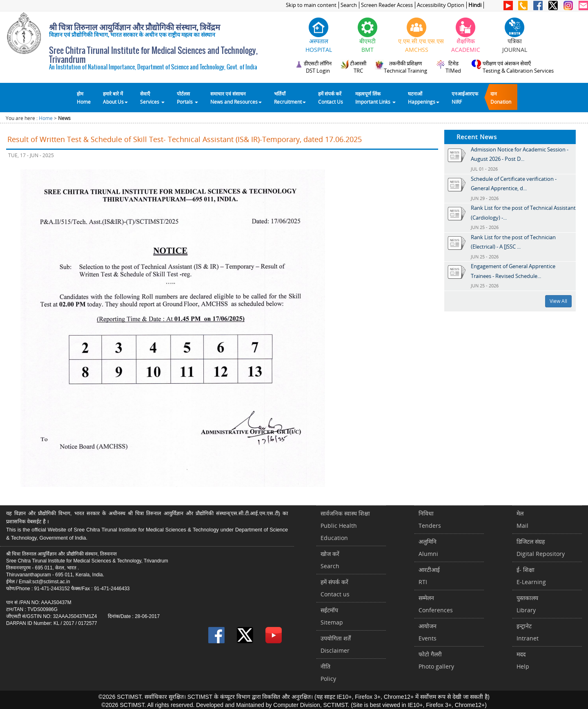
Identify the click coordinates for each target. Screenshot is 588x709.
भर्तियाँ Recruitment (290, 98)
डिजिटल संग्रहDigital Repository (541, 548)
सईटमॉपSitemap (332, 616)
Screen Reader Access (387, 5)
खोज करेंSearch (330, 560)
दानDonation (501, 98)
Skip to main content (311, 5)
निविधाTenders (430, 519)
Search (349, 5)
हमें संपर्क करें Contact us (335, 588)
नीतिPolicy (328, 672)
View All (558, 301)
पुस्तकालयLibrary (527, 604)
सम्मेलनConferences (436, 604)
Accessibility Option (441, 5)
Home (46, 118)
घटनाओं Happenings (424, 98)
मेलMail (522, 519)
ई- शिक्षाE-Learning (531, 576)
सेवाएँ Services (152, 98)
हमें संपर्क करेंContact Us (331, 98)
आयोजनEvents (428, 632)
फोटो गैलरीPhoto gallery (436, 660)
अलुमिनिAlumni (428, 548)
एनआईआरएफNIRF (465, 98)
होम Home (84, 98)
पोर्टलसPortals (187, 98)
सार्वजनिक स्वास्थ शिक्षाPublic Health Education (345, 526)
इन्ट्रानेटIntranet (528, 632)
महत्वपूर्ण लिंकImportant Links (375, 98)
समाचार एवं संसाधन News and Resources (236, 98)
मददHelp (523, 660)
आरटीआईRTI (429, 576)
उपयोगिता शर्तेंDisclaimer (336, 644)
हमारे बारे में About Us (115, 98)
